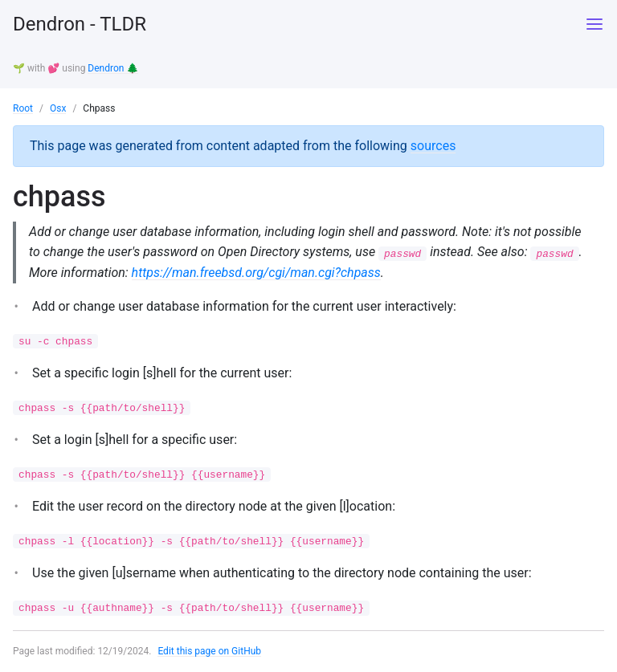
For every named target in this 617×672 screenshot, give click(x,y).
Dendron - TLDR (80, 24)
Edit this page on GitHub (209, 651)
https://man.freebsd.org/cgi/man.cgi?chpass (256, 273)
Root (23, 108)
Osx (58, 108)
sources (433, 146)
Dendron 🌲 (113, 68)
